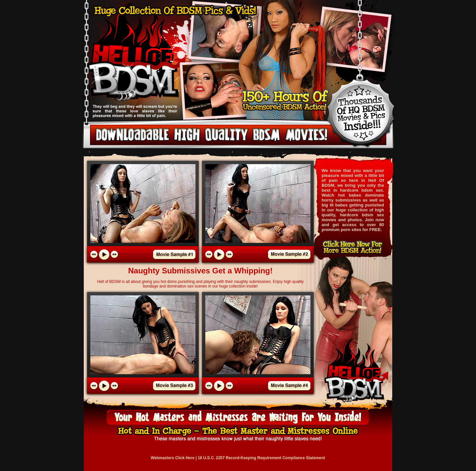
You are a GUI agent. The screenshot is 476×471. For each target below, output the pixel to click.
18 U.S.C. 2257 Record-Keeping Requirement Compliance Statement (261, 458)
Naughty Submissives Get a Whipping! (200, 271)
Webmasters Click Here (173, 458)
